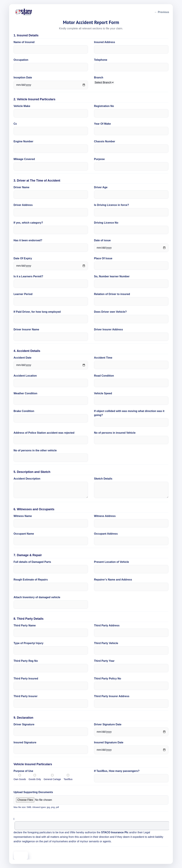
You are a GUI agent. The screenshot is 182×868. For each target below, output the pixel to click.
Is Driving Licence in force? (111, 205)
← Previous (162, 12)
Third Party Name (25, 625)
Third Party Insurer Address (112, 696)
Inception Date (23, 78)
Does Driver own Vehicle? (110, 312)
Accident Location (25, 376)
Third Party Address (107, 625)
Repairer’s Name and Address (113, 580)
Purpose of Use (23, 771)
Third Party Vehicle (106, 643)
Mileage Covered (24, 159)
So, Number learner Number (112, 276)
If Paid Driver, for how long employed (37, 312)
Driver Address (23, 205)
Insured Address (105, 42)
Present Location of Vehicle (111, 562)
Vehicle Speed (103, 393)
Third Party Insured (26, 679)
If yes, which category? (28, 223)
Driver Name (21, 187)
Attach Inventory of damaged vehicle (37, 597)
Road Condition (104, 376)
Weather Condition (25, 393)
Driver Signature (24, 724)
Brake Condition (24, 411)
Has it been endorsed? (28, 240)
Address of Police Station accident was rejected (44, 433)
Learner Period (23, 294)
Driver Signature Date (108, 724)
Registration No (104, 106)
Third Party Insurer (26, 696)
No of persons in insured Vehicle (115, 433)
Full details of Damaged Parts (32, 562)
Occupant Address (106, 534)
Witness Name (23, 516)
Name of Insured (24, 42)
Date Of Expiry (23, 258)
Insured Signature (25, 742)
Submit (21, 855)
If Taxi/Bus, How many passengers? (117, 771)
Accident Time (103, 358)
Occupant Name (24, 534)
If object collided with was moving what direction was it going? (129, 413)
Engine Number (23, 141)
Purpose (99, 159)
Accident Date (22, 358)
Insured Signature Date (109, 742)
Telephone (101, 60)
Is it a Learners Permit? (28, 276)
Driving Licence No (106, 223)
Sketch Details (103, 479)
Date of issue (102, 240)
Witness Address (105, 516)
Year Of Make (102, 124)
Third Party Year (104, 661)
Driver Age (101, 187)
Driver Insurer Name (26, 329)
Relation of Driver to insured (112, 294)
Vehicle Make (22, 106)
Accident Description (27, 479)
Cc (15, 124)
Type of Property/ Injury (28, 643)
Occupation (21, 60)
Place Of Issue (103, 258)
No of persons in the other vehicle (35, 450)
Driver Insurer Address (108, 329)
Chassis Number (105, 141)
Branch (99, 78)
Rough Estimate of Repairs (31, 580)
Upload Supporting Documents (33, 792)
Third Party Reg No (26, 661)
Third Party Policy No (108, 679)
